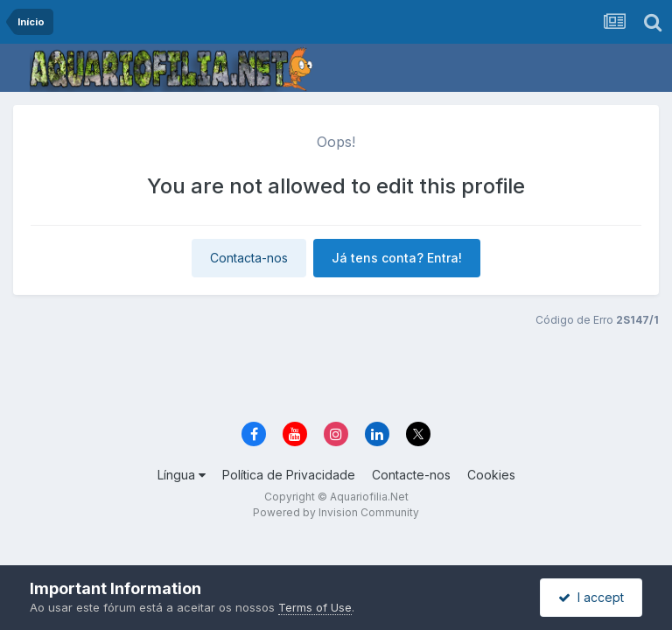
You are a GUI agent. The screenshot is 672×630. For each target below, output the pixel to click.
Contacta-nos (249, 258)
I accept (591, 597)
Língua (182, 475)
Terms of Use (315, 607)
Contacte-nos (411, 475)
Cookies (491, 475)
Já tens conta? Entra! (397, 258)
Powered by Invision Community (336, 512)
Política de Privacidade (289, 475)
